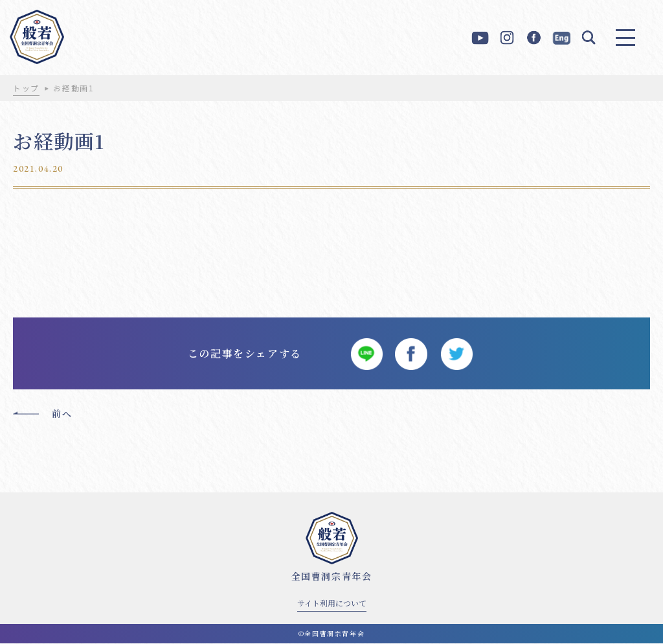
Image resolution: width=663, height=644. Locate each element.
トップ (26, 88)
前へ (62, 414)
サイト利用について (332, 604)
